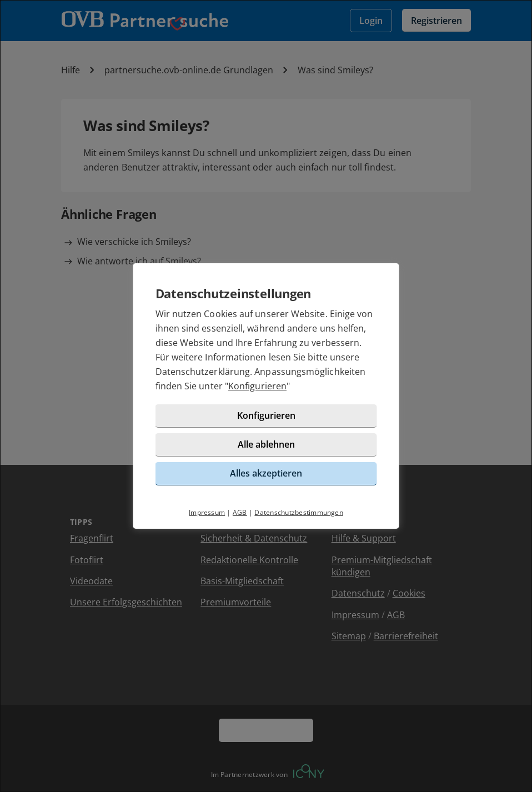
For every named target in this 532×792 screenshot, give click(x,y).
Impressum (207, 512)
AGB (240, 512)
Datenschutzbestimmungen (299, 512)
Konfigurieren (257, 386)
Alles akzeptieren (266, 473)
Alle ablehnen (266, 444)
